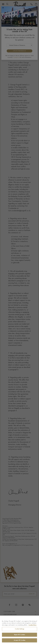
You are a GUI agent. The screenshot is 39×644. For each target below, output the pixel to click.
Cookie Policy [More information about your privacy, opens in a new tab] (32, 625)
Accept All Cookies (19, 640)
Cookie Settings (19, 629)
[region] (19, 630)
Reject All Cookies (19, 635)
